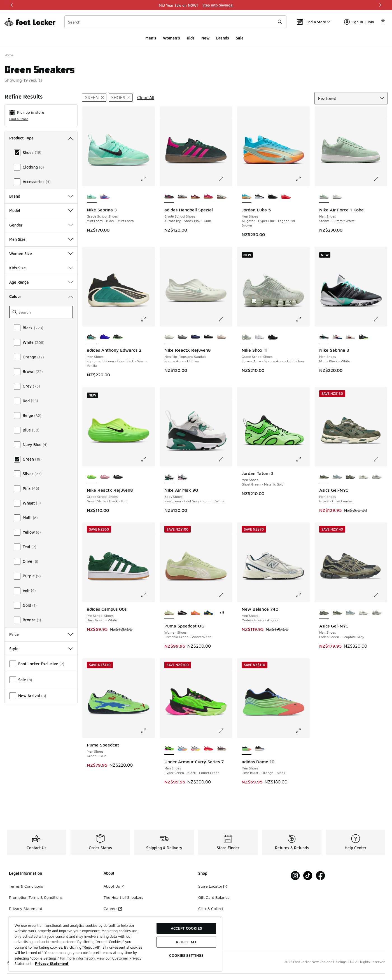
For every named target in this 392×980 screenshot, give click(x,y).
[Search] (175, 22)
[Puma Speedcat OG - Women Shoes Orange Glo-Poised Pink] (196, 613)
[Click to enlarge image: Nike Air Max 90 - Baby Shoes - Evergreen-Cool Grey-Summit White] (225, 459)
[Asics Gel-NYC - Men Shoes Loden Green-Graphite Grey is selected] (324, 613)
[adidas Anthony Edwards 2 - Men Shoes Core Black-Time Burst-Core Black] (118, 337)
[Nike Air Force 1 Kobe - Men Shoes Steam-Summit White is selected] (324, 197)
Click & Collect (211, 908)
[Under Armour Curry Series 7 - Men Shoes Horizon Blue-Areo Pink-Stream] (182, 749)
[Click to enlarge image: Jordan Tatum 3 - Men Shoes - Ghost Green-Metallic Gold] (302, 459)
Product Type (41, 138)
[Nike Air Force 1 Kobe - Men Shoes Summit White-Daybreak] (337, 197)
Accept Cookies (186, 928)
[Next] (380, 5)
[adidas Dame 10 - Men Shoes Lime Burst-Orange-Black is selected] (247, 749)
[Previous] (12, 5)
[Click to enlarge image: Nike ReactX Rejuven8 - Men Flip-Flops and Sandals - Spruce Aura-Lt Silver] (225, 319)
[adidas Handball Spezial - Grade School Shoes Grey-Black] (182, 197)
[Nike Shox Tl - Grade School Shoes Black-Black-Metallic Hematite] (273, 337)
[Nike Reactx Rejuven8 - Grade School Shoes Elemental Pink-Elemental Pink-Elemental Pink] (105, 477)
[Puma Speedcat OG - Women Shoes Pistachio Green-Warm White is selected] (169, 613)
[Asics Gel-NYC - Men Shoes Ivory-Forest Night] (364, 477)
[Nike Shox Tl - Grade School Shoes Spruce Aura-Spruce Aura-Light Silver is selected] (247, 337)
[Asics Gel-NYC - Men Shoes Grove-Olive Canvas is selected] (324, 477)
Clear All (146, 97)
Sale (240, 38)
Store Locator (213, 886)
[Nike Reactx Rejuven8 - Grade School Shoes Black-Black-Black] (118, 477)
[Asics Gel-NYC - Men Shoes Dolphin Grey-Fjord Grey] (337, 477)
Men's (151, 38)
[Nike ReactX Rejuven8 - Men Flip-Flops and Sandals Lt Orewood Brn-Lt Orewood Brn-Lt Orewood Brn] (222, 337)
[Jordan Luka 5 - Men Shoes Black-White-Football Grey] (260, 197)
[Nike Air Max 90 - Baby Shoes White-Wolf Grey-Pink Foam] (182, 477)
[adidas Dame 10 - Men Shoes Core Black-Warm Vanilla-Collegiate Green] (260, 749)
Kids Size (41, 268)
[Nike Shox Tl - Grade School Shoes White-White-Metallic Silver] (260, 337)
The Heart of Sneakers (123, 897)
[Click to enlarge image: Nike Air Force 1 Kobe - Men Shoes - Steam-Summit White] (380, 179)
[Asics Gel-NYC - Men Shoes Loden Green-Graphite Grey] (350, 477)
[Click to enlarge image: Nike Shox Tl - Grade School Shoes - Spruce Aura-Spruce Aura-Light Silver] (302, 319)
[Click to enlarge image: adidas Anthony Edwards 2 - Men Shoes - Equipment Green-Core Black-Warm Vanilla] (148, 319)
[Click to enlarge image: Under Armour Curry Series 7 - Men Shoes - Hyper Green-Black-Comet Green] (225, 731)
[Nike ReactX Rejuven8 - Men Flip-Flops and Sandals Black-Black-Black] (208, 337)
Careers (113, 908)
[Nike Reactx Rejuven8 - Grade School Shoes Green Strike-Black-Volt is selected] (92, 477)
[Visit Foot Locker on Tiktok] (308, 876)
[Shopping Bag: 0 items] (383, 22)
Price (41, 634)
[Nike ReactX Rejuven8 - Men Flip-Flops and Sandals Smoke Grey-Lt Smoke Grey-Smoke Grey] (182, 337)
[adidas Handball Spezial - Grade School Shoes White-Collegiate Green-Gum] (222, 197)
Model (41, 210)
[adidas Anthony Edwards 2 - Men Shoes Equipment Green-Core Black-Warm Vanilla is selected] (92, 337)
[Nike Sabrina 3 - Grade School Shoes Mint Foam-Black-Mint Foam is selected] (92, 197)
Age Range (41, 282)
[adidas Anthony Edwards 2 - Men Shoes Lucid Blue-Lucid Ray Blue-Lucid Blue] (105, 337)
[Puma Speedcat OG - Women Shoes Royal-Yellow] (208, 613)
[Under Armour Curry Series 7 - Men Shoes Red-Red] (208, 749)
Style (41, 649)
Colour (41, 296)
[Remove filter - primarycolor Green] (94, 98)
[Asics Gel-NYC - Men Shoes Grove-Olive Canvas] (337, 613)
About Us (114, 886)
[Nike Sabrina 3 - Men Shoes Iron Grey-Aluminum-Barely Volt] (364, 337)
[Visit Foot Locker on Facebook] (320, 876)
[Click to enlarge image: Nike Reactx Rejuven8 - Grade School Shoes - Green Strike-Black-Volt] (148, 459)
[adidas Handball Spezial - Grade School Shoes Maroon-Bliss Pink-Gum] (196, 197)
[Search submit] (280, 22)
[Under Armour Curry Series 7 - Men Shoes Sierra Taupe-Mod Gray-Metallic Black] (222, 749)
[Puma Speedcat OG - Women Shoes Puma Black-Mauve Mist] (182, 613)
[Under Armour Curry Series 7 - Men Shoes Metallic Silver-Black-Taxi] (196, 749)
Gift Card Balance (214, 897)
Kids (191, 38)
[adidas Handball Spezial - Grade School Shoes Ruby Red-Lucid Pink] (208, 197)
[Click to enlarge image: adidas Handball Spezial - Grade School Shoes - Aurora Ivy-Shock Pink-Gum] (225, 179)
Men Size (41, 239)
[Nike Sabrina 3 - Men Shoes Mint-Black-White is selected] (324, 337)
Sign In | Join (359, 22)
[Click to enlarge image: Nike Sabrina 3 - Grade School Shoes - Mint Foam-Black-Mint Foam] (148, 179)
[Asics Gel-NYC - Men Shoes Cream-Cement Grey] (377, 477)
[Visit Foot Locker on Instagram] (295, 876)
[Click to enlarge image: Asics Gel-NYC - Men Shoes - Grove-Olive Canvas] (380, 459)
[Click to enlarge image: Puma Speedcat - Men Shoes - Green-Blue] (148, 731)
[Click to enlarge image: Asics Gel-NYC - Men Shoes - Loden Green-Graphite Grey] (380, 595)
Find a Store (19, 119)
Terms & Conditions (26, 886)
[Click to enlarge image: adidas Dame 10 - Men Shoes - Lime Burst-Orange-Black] (302, 731)
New (205, 38)
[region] (196, 5)
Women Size (41, 254)
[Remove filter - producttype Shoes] (121, 98)
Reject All (186, 942)
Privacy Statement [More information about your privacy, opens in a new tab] (52, 963)
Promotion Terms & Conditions (36, 897)
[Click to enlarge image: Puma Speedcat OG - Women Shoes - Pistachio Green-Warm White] (225, 595)
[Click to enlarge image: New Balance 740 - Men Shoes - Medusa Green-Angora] (302, 595)
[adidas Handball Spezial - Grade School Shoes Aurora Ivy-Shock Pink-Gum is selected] (169, 197)
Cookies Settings (186, 955)
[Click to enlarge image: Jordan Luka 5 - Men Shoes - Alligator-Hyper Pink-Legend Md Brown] (302, 179)
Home (9, 55)
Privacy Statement (26, 908)
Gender (41, 225)
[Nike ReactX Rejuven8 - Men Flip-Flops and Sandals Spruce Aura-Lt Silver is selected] (169, 337)
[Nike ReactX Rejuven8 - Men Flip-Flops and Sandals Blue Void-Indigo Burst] (196, 337)
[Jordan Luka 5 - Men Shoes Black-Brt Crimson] (273, 197)
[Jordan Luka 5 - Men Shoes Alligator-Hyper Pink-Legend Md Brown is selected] (247, 197)
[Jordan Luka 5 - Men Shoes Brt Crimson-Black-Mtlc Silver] (286, 197)
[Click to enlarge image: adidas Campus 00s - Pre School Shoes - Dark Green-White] (148, 595)
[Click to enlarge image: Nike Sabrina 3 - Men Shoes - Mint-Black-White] (380, 319)
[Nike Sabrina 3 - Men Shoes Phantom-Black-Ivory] (350, 337)
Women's (172, 38)
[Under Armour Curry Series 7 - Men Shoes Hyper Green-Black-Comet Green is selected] (169, 749)
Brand (41, 196)
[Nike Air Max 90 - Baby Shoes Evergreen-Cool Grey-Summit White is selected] (169, 477)
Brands (223, 38)
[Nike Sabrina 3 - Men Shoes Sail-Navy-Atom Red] (337, 337)
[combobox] (175, 22)
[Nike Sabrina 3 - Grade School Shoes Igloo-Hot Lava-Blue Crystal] (105, 197)
